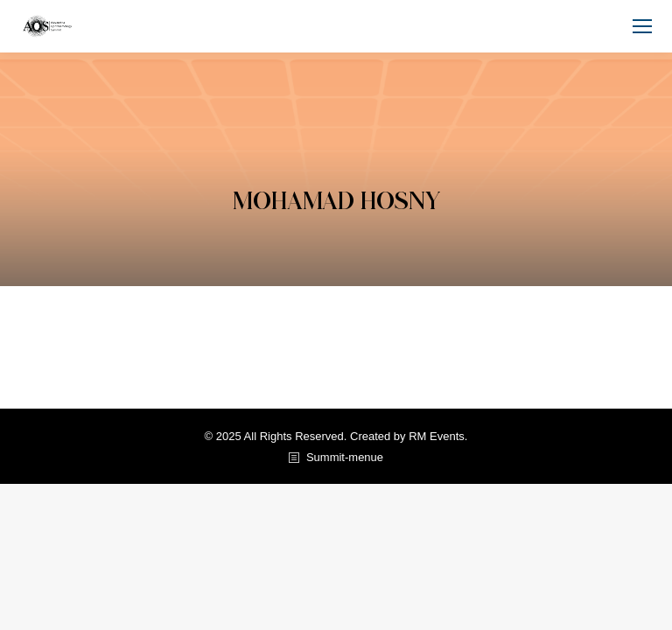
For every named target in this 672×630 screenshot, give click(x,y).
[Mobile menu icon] (642, 26)
